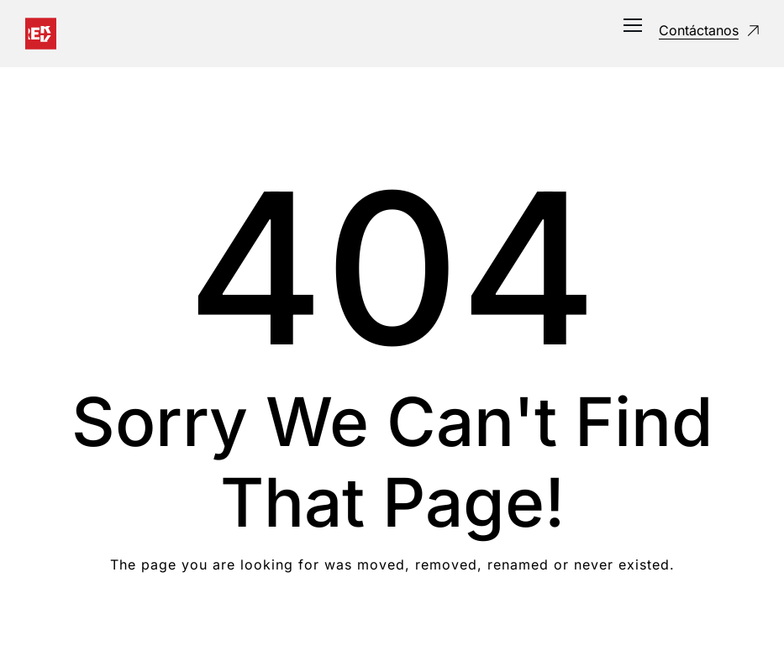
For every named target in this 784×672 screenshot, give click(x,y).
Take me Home (392, 632)
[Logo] (41, 34)
